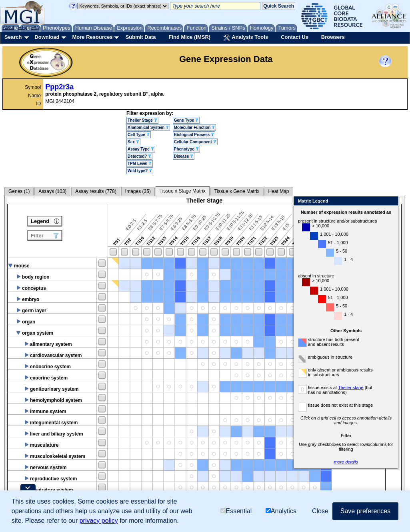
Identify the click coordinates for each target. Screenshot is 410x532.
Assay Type (141, 149)
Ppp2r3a (59, 87)
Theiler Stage (142, 120)
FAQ (36, 27)
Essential (236, 511)
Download (47, 37)
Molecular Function (194, 127)
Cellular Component (195, 142)
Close (398, 202)
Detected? (139, 156)
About (9, 27)
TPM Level (140, 164)
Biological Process (194, 135)
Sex (133, 142)
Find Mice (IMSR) (189, 37)
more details (354, 462)
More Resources (92, 37)
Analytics (281, 511)
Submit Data (141, 37)
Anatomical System (148, 127)
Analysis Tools (246, 38)
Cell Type (139, 135)
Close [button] (320, 511)
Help (23, 27)
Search (13, 37)
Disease (184, 156)
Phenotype (186, 149)
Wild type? (140, 171)
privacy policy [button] (99, 521)
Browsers (333, 37)
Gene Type (186, 120)
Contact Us (295, 37)
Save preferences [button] (365, 511)
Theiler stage (358, 387)
